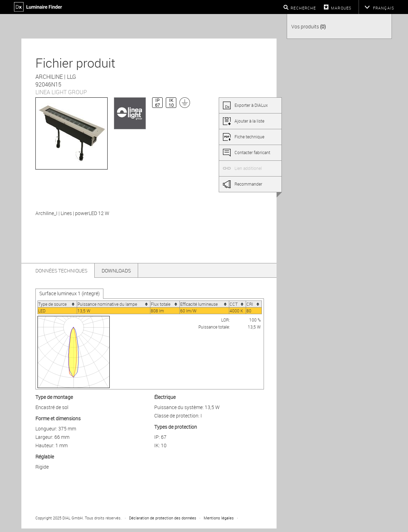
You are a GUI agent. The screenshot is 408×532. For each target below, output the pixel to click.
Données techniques (61, 271)
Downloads (116, 271)
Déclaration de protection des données (163, 518)
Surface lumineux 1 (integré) (69, 293)
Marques (341, 8)
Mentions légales (219, 518)
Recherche (303, 8)
